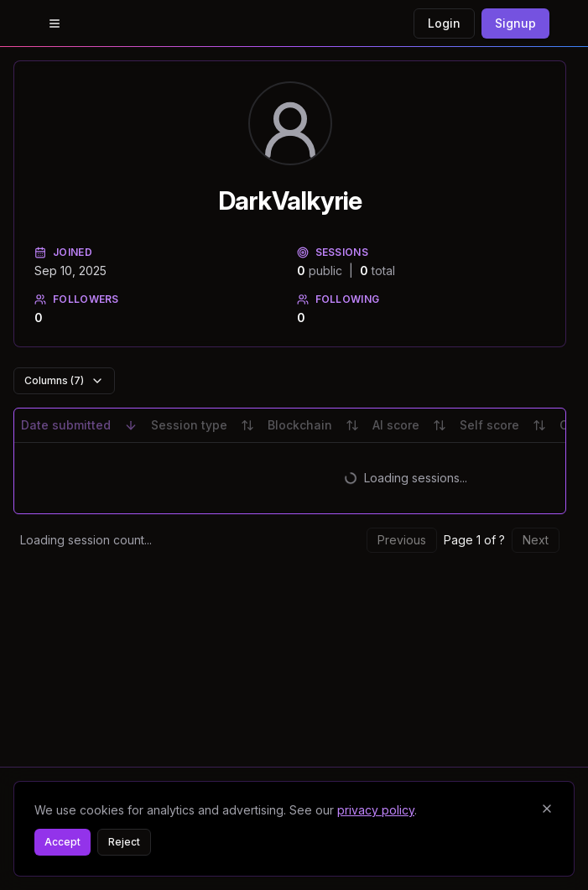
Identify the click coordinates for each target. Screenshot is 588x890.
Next (536, 540)
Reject (124, 842)
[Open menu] (55, 23)
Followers (77, 299)
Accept (62, 842)
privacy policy (376, 810)
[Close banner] (547, 809)
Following (338, 299)
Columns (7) (64, 381)
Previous (402, 540)
